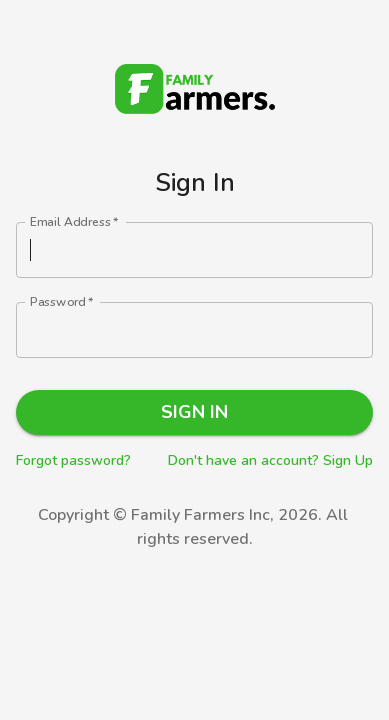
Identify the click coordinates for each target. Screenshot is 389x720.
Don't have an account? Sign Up (270, 460)
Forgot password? (73, 460)
